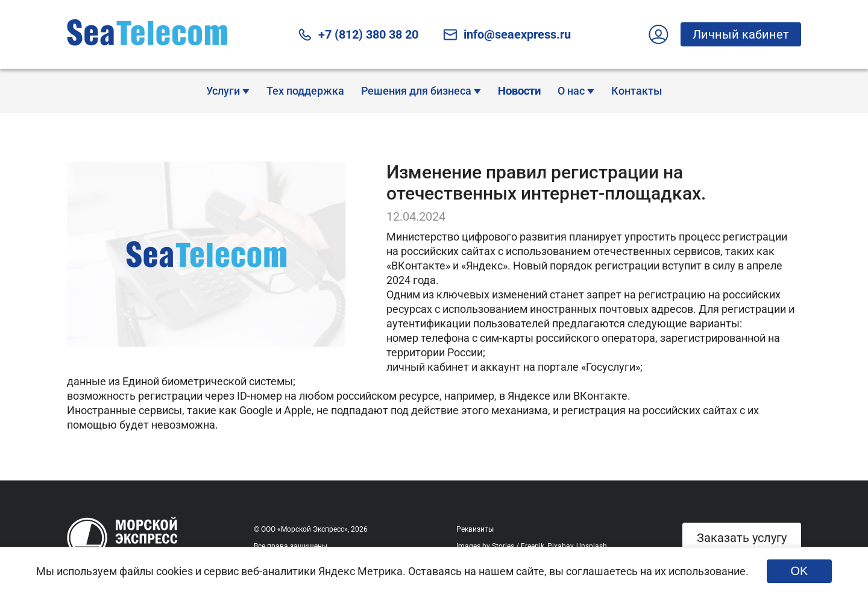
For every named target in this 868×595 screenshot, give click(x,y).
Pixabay (560, 546)
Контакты (637, 91)
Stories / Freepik (518, 546)
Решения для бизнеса (421, 91)
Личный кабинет (735, 34)
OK (800, 571)
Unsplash (592, 546)
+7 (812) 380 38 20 (358, 35)
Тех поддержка (305, 91)
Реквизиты (475, 529)
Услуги (228, 91)
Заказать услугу (742, 538)
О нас (576, 91)
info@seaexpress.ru (507, 35)
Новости (519, 91)
